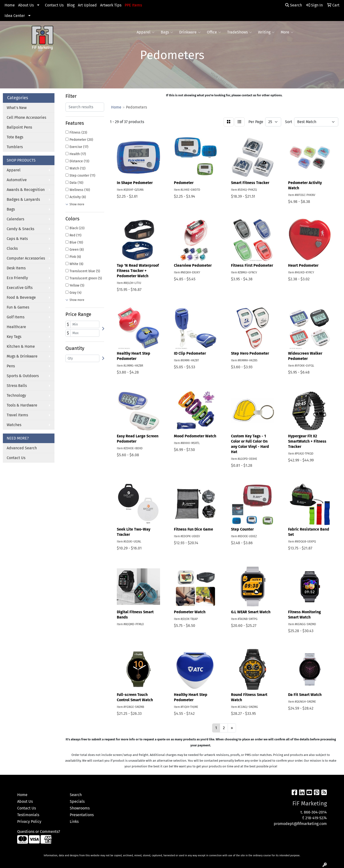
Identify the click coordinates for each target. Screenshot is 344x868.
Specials (77, 801)
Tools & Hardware (22, 405)
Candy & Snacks (20, 229)
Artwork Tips (111, 5)
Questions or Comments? (39, 832)
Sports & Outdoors (23, 376)
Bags (167, 32)
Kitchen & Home (21, 346)
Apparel (146, 32)
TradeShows (239, 32)
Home (10, 5)
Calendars (15, 219)
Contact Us (54, 5)
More (287, 32)
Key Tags (14, 337)
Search (294, 5)
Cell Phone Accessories (26, 117)
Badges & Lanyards (23, 199)
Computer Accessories (26, 258)
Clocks (12, 248)
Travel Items (17, 415)
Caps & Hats (17, 239)
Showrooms (80, 808)
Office (214, 32)
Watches (14, 425)
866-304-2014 (315, 812)
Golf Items (16, 317)
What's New (17, 108)
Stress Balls (17, 386)
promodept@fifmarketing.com (300, 824)
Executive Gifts (20, 288)
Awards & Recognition (26, 190)
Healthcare (16, 327)
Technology (16, 395)
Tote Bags (15, 137)
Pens (11, 366)
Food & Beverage (21, 297)
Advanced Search (22, 448)
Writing (266, 32)
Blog (71, 5)
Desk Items (16, 268)
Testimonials (28, 815)
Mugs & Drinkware (22, 356)
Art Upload (87, 5)
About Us (26, 5)
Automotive (17, 180)
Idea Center (15, 16)
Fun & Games (18, 307)
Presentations (82, 815)
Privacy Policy (29, 822)
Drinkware (190, 32)
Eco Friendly (17, 278)
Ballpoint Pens (19, 127)
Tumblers (15, 147)
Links (74, 822)
